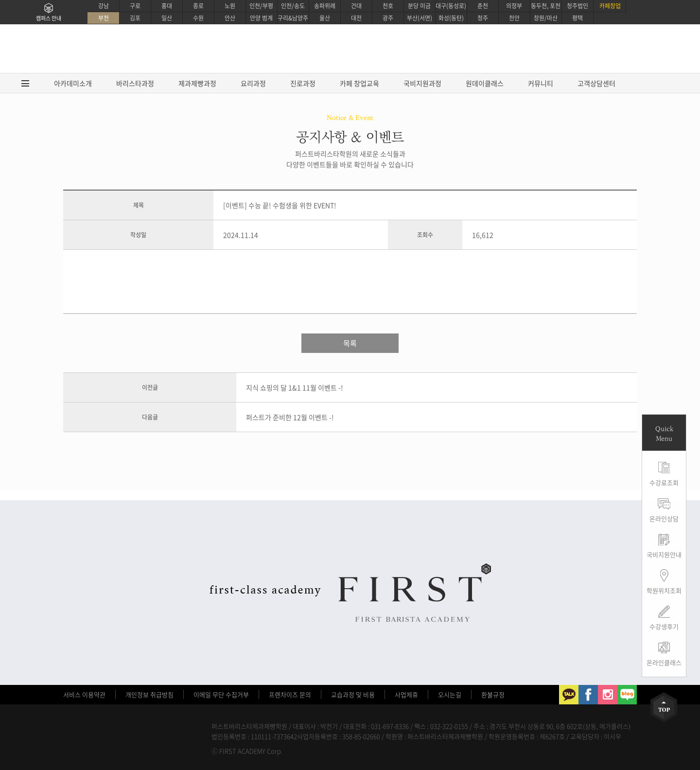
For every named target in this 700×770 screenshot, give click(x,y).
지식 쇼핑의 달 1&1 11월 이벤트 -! (295, 387)
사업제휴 (406, 694)
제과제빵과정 (197, 83)
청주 (483, 18)
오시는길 (450, 694)
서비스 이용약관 (84, 694)
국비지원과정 (422, 83)
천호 (388, 6)
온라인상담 (664, 518)
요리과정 (253, 83)
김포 (135, 18)
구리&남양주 (293, 18)
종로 (198, 6)
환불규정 (493, 694)
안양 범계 (261, 18)
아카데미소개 (73, 83)
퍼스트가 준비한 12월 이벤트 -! (290, 417)
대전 (356, 18)
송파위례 (325, 6)
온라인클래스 (664, 662)
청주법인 (577, 6)
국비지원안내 (664, 554)
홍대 (167, 6)
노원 (230, 6)
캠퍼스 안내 (49, 18)
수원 (198, 18)
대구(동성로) (451, 6)
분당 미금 (419, 6)
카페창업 (610, 6)
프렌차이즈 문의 (290, 694)
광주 (388, 18)
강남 (104, 6)
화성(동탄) (451, 18)
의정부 (514, 6)
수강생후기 (664, 626)
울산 (325, 18)
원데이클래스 (485, 83)
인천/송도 (293, 6)
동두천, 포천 (546, 6)
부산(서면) (420, 18)
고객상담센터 (596, 83)
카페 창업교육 (359, 83)
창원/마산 (546, 18)
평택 (577, 18)
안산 (230, 18)
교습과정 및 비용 (353, 694)
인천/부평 (261, 6)
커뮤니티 (541, 83)
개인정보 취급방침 (149, 694)
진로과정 (303, 83)
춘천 (483, 6)
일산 (167, 18)
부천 (104, 18)
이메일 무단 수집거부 (221, 694)
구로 (135, 6)
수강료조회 (664, 482)
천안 (514, 18)
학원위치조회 (664, 590)
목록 (350, 343)
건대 (356, 6)
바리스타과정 (135, 83)
